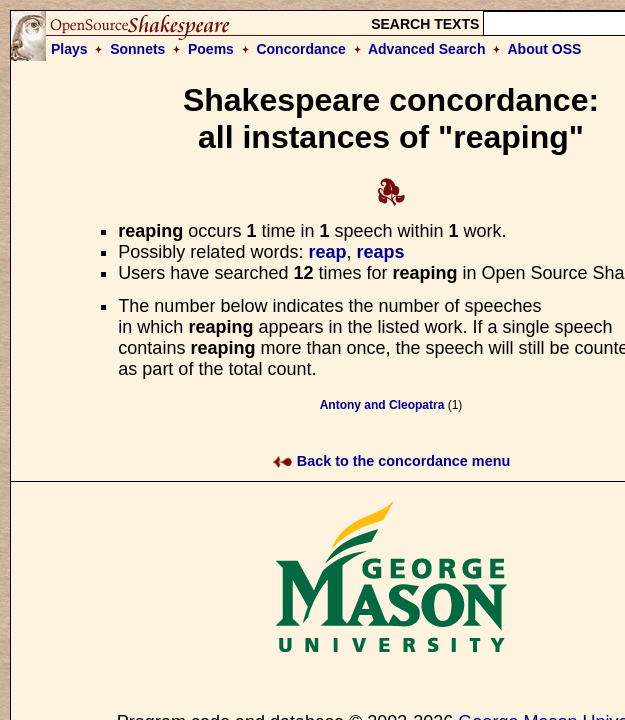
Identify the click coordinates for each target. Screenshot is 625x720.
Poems (211, 49)
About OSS (545, 49)
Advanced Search (427, 49)
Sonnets (137, 49)
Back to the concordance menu (391, 461)
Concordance (300, 49)
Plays (69, 49)
